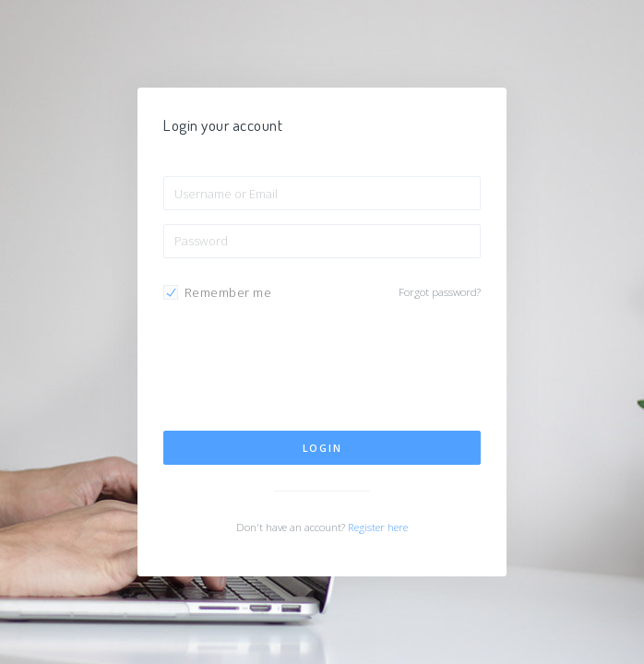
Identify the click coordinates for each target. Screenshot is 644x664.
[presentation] (304, 373)
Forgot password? (440, 292)
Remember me (228, 292)
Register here (378, 527)
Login (322, 448)
